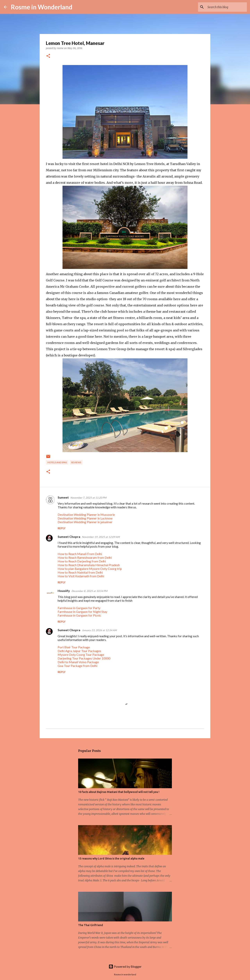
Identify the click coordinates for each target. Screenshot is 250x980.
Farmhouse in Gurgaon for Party (79, 608)
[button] (48, 56)
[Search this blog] (226, 7)
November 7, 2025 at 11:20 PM (88, 498)
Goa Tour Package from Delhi (77, 666)
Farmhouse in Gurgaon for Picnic (79, 615)
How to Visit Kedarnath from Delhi (81, 576)
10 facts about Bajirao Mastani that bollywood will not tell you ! (119, 792)
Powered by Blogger (125, 966)
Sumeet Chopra (69, 537)
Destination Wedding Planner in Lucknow (85, 518)
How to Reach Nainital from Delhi (80, 572)
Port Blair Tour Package (74, 647)
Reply (62, 528)
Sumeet (63, 497)
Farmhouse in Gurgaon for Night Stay (82, 612)
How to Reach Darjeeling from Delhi (82, 561)
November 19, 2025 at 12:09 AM (101, 537)
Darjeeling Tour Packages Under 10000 (84, 658)
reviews (76, 462)
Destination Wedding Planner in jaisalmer (85, 522)
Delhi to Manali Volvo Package (78, 662)
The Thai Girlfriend (91, 925)
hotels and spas (57, 462)
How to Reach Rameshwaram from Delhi (85, 557)
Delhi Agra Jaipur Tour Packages (79, 651)
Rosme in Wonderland (42, 7)
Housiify (64, 591)
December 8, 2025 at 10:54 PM (89, 591)
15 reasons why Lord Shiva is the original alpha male (111, 859)
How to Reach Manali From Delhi (80, 554)
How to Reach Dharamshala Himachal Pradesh (89, 565)
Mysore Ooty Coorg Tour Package (81, 655)
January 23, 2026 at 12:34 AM (99, 630)
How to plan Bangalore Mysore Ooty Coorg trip (90, 569)
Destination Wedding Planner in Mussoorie (86, 515)
